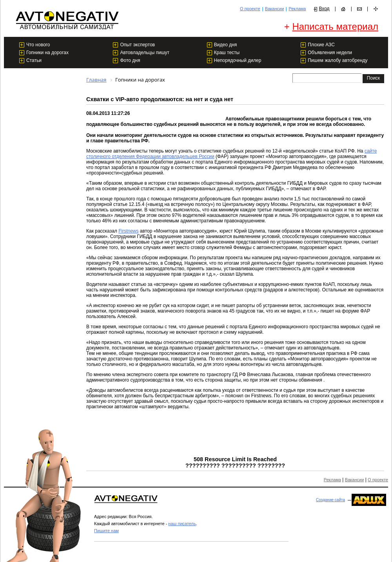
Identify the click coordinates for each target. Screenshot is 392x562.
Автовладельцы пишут (145, 53)
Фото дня (130, 60)
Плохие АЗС (321, 45)
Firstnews (128, 231)
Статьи (34, 60)
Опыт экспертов (137, 45)
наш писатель (182, 524)
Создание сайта (330, 500)
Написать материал (335, 26)
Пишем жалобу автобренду (338, 60)
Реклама (297, 9)
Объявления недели (330, 53)
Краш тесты (227, 53)
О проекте (250, 9)
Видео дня (226, 45)
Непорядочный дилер (238, 60)
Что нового (38, 45)
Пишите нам (106, 531)
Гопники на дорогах (47, 53)
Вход (324, 9)
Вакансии (275, 9)
